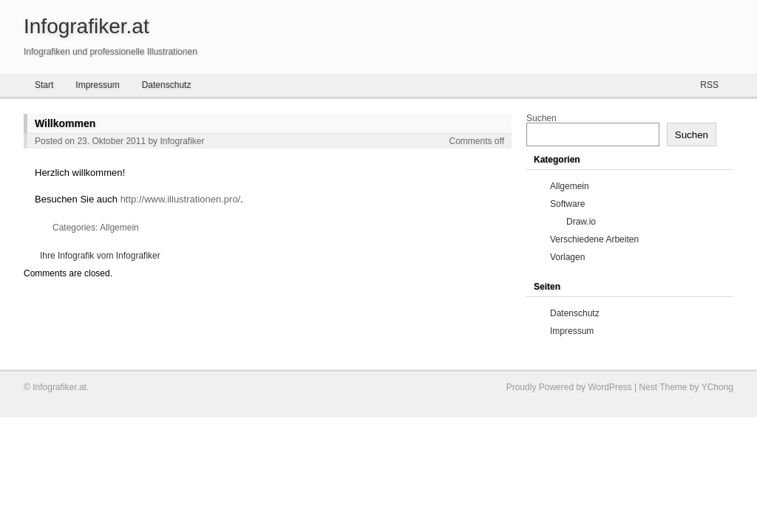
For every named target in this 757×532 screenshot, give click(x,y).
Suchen (542, 118)
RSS (709, 85)
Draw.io (581, 222)
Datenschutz (167, 85)
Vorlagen (567, 257)
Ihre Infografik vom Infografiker (100, 256)
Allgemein (119, 228)
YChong (717, 387)
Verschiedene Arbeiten (594, 239)
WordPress (610, 387)
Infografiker (182, 141)
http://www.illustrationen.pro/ (181, 199)
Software (567, 204)
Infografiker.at (86, 26)
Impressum (97, 85)
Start (44, 85)
